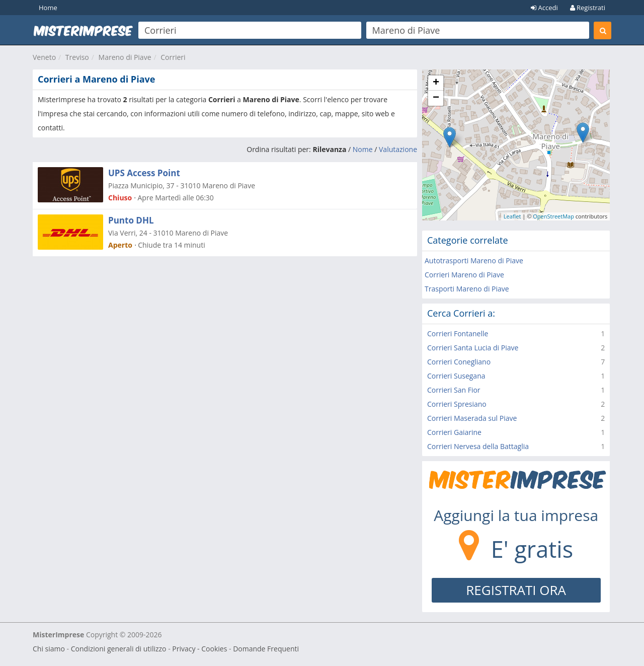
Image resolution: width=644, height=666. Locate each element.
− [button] (436, 98)
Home (48, 8)
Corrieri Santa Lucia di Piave (473, 348)
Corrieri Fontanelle (458, 334)
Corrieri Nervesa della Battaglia (478, 446)
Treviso (77, 57)
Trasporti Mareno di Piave (467, 289)
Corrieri (173, 57)
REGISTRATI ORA (516, 590)
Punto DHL (131, 220)
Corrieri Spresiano (457, 404)
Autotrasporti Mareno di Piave (474, 261)
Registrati (588, 8)
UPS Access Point (144, 173)
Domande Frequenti (266, 649)
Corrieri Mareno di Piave (464, 275)
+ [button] (436, 83)
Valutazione (398, 149)
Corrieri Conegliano (459, 362)
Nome (363, 149)
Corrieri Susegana (456, 376)
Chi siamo (49, 649)
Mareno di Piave (125, 57)
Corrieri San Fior (454, 390)
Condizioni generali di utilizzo (119, 649)
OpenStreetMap (553, 216)
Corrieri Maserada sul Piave (472, 418)
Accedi (544, 8)
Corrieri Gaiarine (454, 432)
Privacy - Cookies (199, 649)
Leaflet (512, 216)
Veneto (44, 57)
